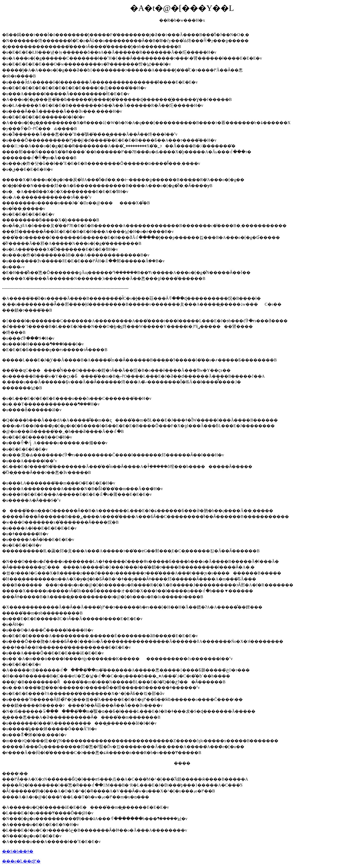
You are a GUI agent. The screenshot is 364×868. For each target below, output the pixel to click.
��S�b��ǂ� (18, 851)
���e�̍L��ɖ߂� (21, 861)
